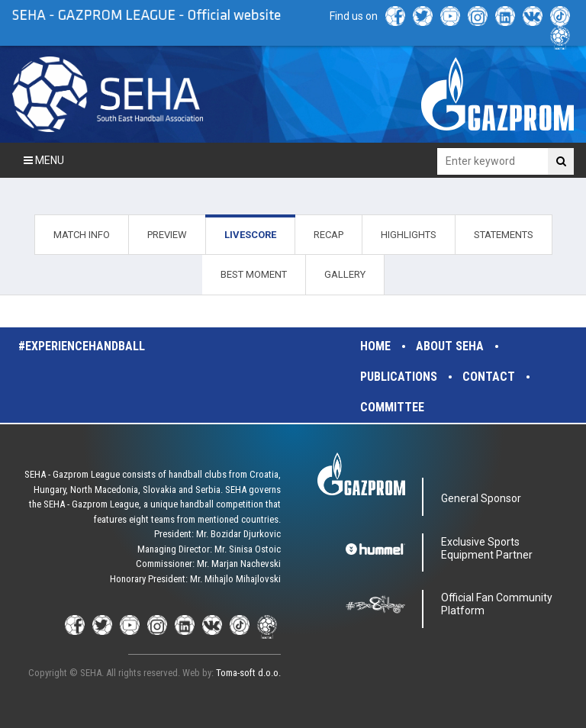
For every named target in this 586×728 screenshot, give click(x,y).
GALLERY (345, 274)
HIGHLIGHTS (409, 235)
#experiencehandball (82, 346)
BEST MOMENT (254, 274)
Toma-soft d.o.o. (248, 673)
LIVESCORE (250, 235)
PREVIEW (167, 235)
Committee (392, 407)
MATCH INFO (82, 235)
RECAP (328, 235)
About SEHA (450, 346)
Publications (399, 377)
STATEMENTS (504, 235)
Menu (44, 160)
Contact (489, 377)
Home (375, 346)
